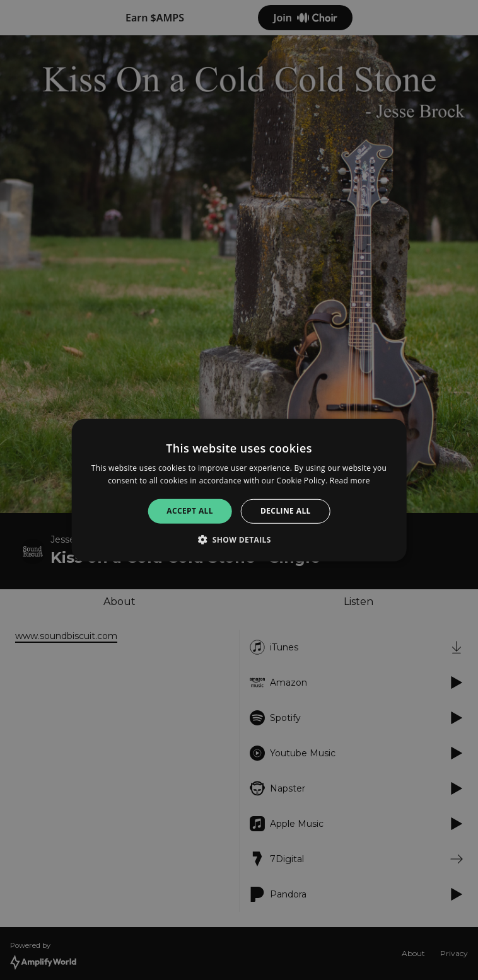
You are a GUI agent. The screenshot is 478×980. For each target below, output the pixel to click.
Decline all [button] (286, 511)
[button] (239, 539)
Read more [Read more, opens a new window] (350, 481)
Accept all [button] (190, 511)
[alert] (239, 490)
